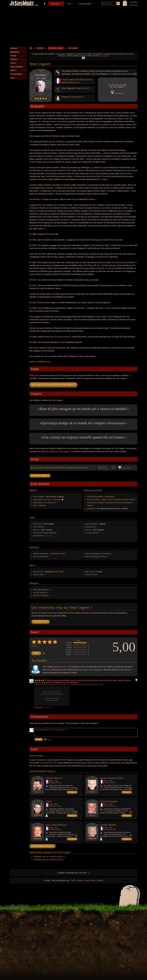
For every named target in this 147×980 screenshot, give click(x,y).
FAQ (73, 880)
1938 (51, 828)
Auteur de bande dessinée (118, 499)
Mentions (80, 880)
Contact (100, 880)
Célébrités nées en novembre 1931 (48, 857)
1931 (88, 80)
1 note (78, 640)
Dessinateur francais (56, 48)
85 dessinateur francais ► (42, 846)
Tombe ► (72, 792)
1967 (51, 804)
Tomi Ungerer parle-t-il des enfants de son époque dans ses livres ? (61, 468)
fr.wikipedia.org (43, 362)
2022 (56, 828)
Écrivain (119, 503)
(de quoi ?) (85, 88)
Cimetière (55, 4)
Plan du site (90, 880)
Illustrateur (128, 503)
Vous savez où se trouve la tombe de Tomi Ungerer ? (53, 385)
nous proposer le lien (49, 763)
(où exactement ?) (76, 97)
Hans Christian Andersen (60, 337)
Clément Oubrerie (54, 778)
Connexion (134, 5)
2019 (77, 83)
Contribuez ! (119, 93)
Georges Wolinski (108, 825)
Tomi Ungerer (73, 48)
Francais (65, 80)
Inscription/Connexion (87, 685)
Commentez (39, 708)
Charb (48, 801)
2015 (56, 804)
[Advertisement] (73, 27)
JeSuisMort (22, 4)
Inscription (134, 2)
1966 (51, 781)
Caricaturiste (110, 503)
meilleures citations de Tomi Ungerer (55, 452)
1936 (106, 781)
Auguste (52, 142)
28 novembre (80, 80)
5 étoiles (69, 643)
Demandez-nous (41, 622)
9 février (71, 83)
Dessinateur (110, 497)
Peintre (90, 505)
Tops (69, 4)
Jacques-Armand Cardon (112, 778)
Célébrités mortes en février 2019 (47, 860)
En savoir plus (104, 56)
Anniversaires (85, 4)
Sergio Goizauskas (109, 801)
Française (57, 499)
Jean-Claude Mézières (56, 825)
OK (83, 58)
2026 (56, 781)
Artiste (104, 499)
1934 (106, 828)
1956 (106, 804)
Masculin (42, 505)
